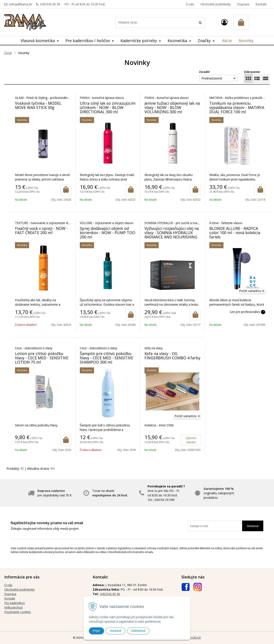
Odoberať (253, 526)
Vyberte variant (191, 440)
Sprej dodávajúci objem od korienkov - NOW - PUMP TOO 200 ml (108, 233)
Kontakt (261, 4)
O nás (190, 4)
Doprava (243, 4)
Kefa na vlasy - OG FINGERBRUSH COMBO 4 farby (172, 356)
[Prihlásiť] (224, 22)
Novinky (246, 41)
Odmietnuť (138, 631)
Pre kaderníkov (15, 603)
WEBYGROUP (193, 638)
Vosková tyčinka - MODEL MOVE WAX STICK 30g (38, 105)
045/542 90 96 (50, 4)
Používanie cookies (18, 612)
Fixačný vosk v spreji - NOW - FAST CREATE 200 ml (41, 230)
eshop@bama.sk (20, 4)
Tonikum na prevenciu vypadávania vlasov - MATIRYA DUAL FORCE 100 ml (237, 107)
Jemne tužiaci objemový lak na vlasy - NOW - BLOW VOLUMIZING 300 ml (172, 107)
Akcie (227, 41)
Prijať (96, 631)
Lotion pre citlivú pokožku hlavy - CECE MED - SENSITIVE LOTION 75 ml (42, 358)
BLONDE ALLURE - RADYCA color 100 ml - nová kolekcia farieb (235, 233)
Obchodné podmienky (216, 4)
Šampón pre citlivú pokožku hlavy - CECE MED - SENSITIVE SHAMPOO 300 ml (106, 358)
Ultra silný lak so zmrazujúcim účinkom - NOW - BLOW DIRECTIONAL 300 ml (108, 107)
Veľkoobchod (13, 607)
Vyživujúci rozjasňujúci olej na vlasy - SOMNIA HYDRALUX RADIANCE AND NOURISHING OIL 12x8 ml (172, 235)
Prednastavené (212, 78)
